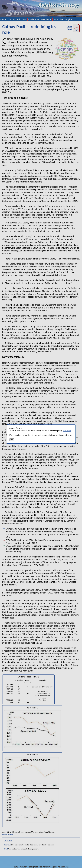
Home (3, 19)
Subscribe (58, 19)
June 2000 (73, 28)
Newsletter (46, 19)
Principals (22, 19)
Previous (8, 845)
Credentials (34, 19)
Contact (11, 19)
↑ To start (8, 841)
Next (6, 849)
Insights (68, 19)
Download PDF (8, 834)
